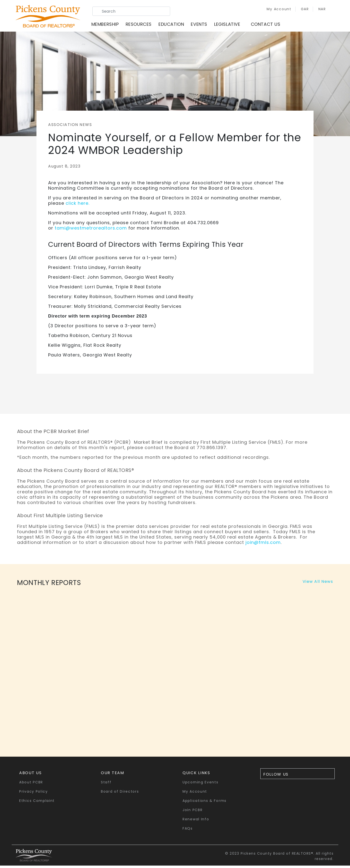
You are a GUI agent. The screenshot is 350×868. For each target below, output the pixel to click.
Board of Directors (120, 794)
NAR (315, 10)
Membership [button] (108, 25)
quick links (196, 775)
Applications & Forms (205, 803)
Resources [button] (142, 25)
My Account (272, 10)
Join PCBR (192, 812)
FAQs (188, 831)
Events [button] (202, 25)
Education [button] (174, 25)
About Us (31, 775)
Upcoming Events (201, 785)
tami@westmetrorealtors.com (91, 230)
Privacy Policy (34, 794)
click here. (78, 206)
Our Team (113, 775)
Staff (106, 785)
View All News (318, 584)
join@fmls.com (263, 545)
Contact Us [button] (269, 25)
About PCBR (31, 785)
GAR (298, 10)
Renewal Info (196, 822)
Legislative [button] (230, 25)
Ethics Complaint (37, 803)
